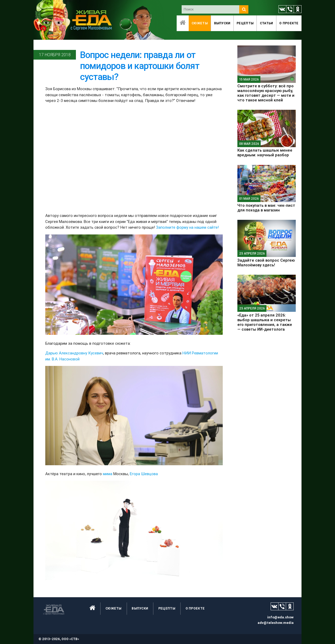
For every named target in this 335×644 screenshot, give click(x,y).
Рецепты (245, 23)
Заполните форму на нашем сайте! (187, 227)
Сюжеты (200, 23)
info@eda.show (280, 617)
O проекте (289, 23)
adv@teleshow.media (276, 623)
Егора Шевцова (144, 474)
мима (108, 474)
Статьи (267, 23)
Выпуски (222, 23)
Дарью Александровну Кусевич (74, 353)
